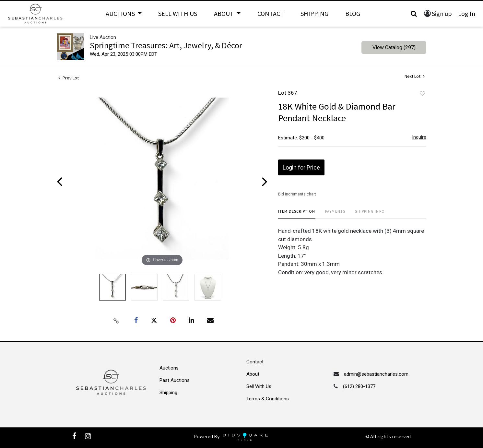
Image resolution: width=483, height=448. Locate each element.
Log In (467, 13)
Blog (353, 13)
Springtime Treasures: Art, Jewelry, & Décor (166, 45)
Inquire (419, 137)
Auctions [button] (121, 13)
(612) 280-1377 (359, 386)
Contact (271, 13)
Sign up (442, 13)
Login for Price (301, 167)
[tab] (297, 214)
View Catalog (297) (394, 47)
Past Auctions (175, 380)
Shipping (314, 13)
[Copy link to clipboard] (116, 321)
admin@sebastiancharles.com (376, 374)
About (253, 374)
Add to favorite (422, 94)
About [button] (224, 13)
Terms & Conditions (268, 399)
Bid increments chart (297, 194)
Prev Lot (69, 78)
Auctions (169, 368)
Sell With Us (178, 13)
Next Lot (415, 76)
